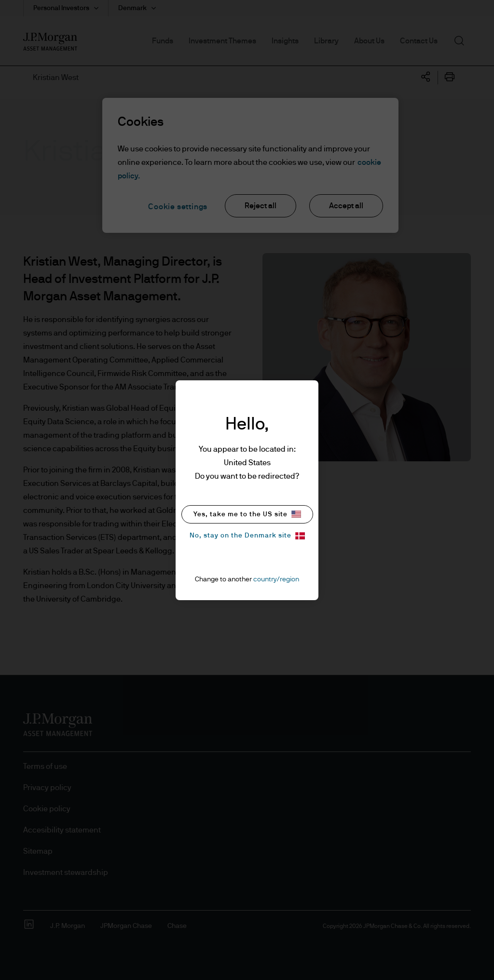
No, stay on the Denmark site (247, 536)
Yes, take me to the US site (247, 514)
